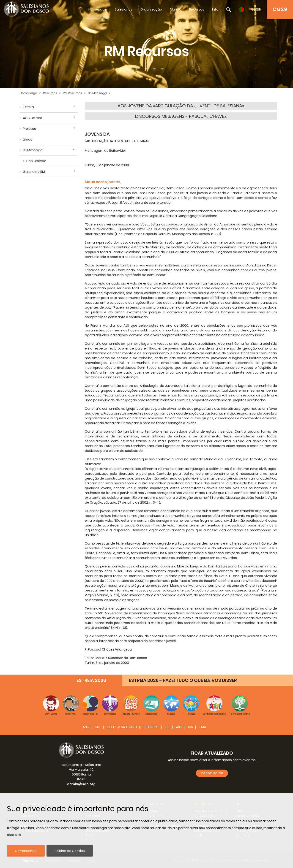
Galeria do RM (34, 172)
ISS (167, 727)
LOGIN (257, 9)
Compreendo (26, 851)
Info (215, 9)
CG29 (280, 9)
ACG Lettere (33, 118)
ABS (179, 727)
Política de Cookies (70, 851)
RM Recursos (73, 93)
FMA (203, 727)
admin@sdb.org (81, 784)
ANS (86, 727)
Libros (27, 139)
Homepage (98, 9)
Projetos (29, 129)
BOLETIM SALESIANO (122, 727)
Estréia (28, 107)
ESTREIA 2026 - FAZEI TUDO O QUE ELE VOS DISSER (183, 680)
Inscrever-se (212, 773)
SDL (98, 727)
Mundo (176, 9)
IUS (191, 727)
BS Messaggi (97, 93)
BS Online (151, 727)
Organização (151, 9)
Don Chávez (36, 161)
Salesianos (124, 9)
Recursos (197, 9)
